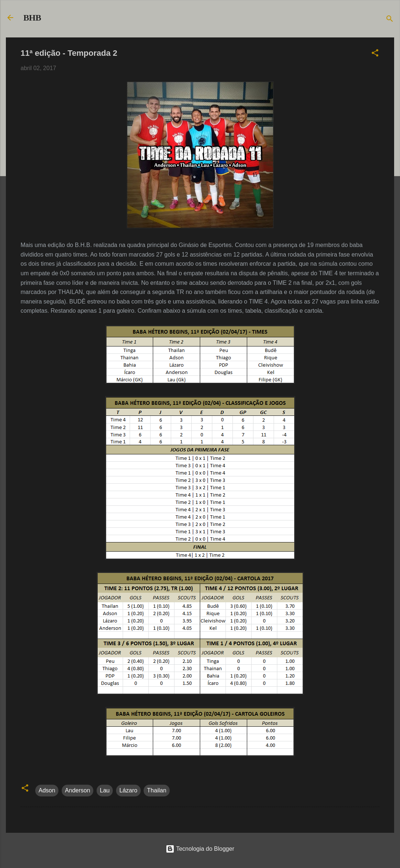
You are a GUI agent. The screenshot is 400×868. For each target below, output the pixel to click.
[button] (375, 54)
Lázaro (128, 790)
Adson (47, 790)
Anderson (78, 790)
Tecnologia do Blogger (200, 849)
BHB (32, 18)
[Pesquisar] (390, 20)
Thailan (156, 790)
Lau (105, 790)
